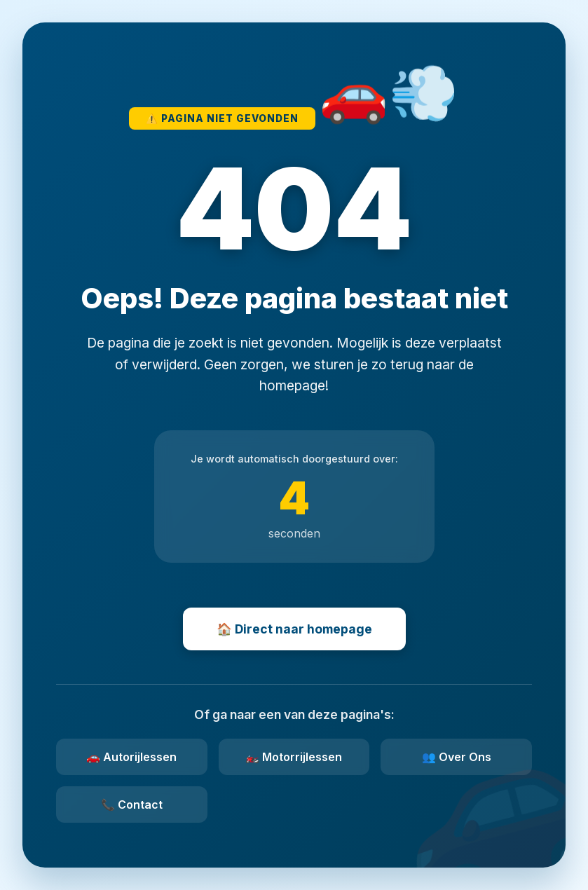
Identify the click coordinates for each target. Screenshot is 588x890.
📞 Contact (132, 805)
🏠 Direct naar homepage (294, 629)
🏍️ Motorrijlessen (294, 757)
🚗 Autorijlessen (131, 757)
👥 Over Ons (457, 757)
